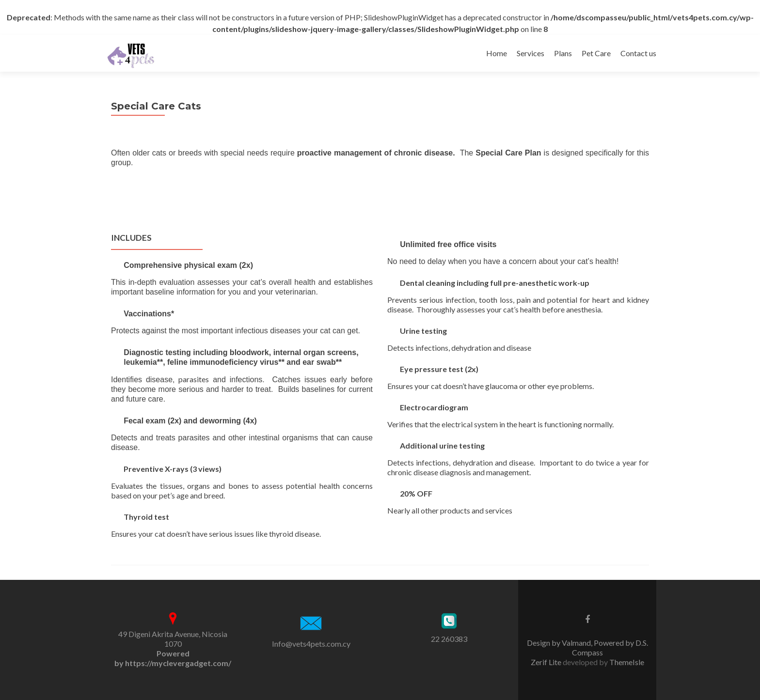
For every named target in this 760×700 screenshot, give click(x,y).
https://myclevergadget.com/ (178, 663)
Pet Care (596, 53)
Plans (563, 53)
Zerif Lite (547, 662)
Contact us (638, 53)
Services (530, 53)
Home (497, 53)
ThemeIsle (627, 662)
